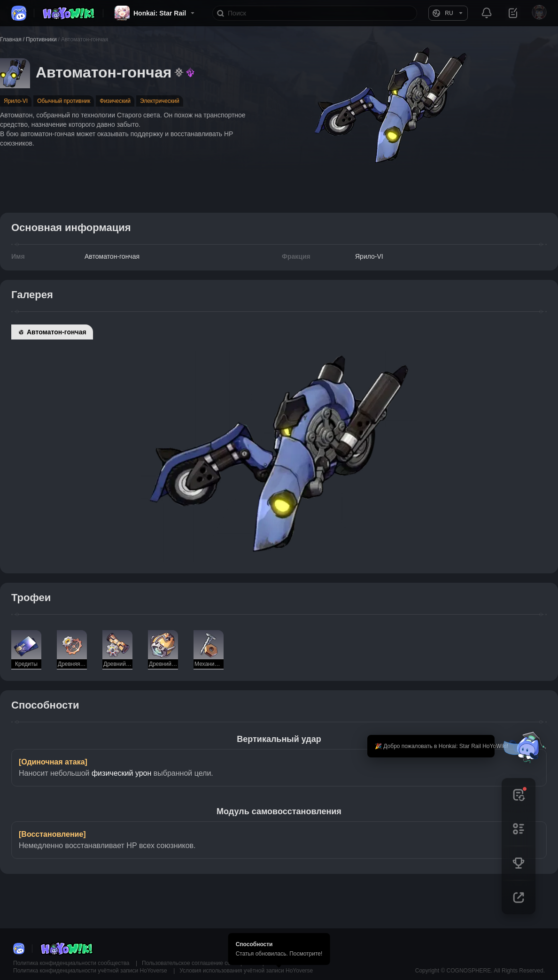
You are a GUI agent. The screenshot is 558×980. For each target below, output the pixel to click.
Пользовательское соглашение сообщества (200, 963)
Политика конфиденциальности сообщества (72, 963)
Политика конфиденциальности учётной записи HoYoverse (91, 971)
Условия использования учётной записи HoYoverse (246, 971)
